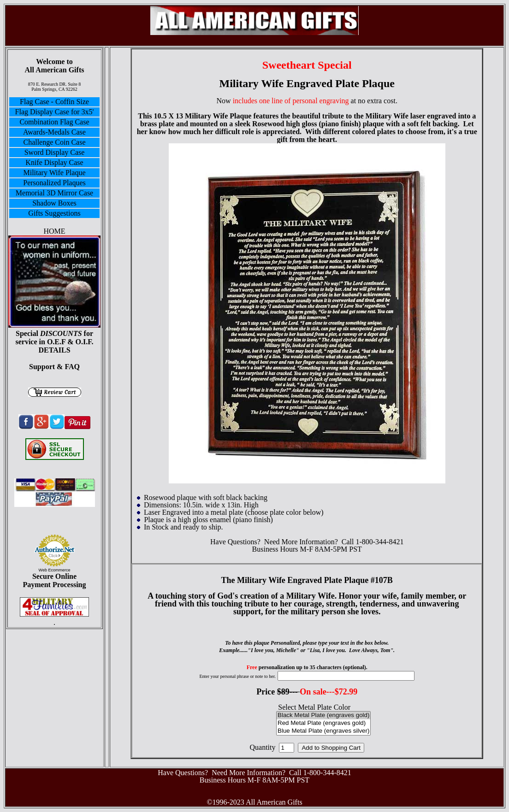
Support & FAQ (54, 367)
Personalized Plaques (54, 183)
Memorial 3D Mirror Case (54, 193)
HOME (54, 231)
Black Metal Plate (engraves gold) (323, 715)
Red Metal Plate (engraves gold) (323, 723)
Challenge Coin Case (54, 142)
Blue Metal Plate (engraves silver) (323, 731)
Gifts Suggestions (54, 213)
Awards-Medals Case (54, 132)
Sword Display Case (55, 152)
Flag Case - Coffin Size (54, 102)
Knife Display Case (54, 162)
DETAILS (54, 350)
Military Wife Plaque (54, 173)
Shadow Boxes (54, 203)
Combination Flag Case (54, 122)
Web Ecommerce (55, 570)
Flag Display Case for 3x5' (55, 112)
